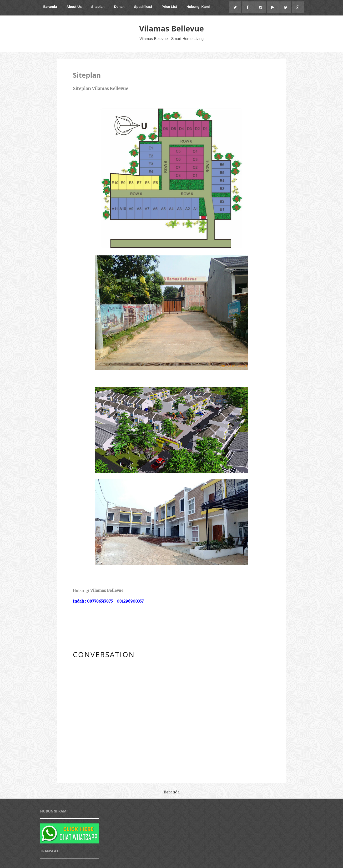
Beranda (50, 7)
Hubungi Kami (198, 7)
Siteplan (98, 7)
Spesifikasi (143, 7)
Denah (119, 7)
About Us (74, 7)
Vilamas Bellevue (171, 28)
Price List (169, 7)
